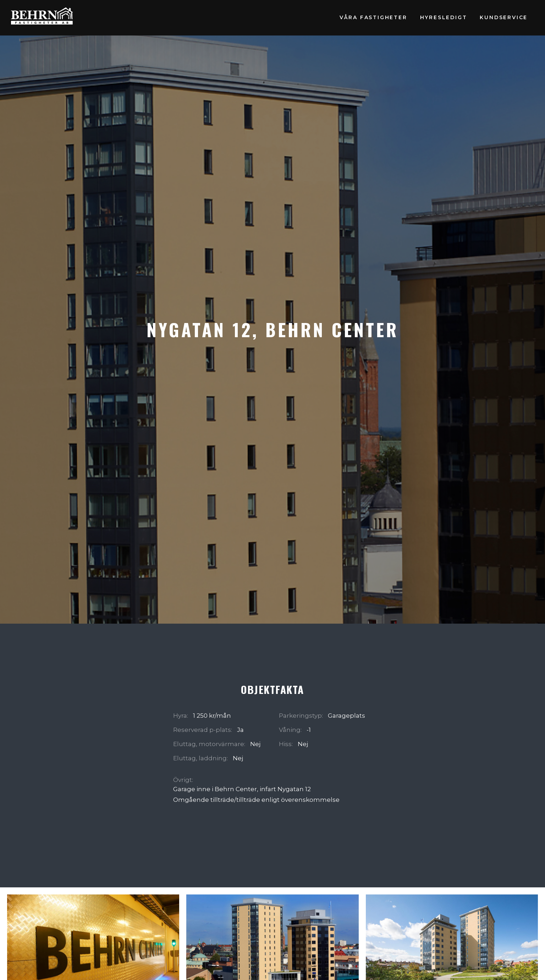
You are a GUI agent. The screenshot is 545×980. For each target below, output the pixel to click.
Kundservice (504, 17)
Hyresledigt (444, 17)
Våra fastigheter (373, 17)
